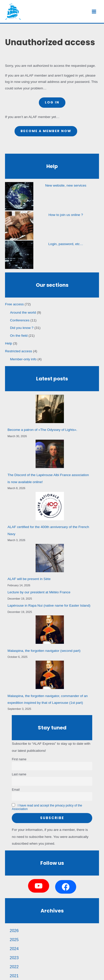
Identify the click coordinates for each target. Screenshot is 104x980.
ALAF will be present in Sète (29, 579)
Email (16, 790)
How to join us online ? (66, 215)
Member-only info (23, 359)
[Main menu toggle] (94, 11)
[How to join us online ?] (19, 226)
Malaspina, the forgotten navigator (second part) (44, 651)
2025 (14, 940)
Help (9, 343)
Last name (19, 774)
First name (19, 759)
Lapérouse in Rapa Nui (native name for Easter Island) (49, 606)
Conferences (20, 320)
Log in (52, 102)
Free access (14, 304)
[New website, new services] (19, 196)
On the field (19, 336)
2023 (14, 958)
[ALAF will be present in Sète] (50, 558)
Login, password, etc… (66, 244)
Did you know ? (22, 328)
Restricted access (19, 351)
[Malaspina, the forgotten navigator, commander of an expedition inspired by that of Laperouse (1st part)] (50, 675)
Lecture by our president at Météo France (39, 592)
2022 (14, 967)
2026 (14, 931)
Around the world (23, 312)
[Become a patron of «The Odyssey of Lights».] (50, 409)
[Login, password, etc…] (19, 255)
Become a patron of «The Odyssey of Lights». (42, 430)
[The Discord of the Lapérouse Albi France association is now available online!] (50, 454)
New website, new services (66, 185)
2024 (14, 949)
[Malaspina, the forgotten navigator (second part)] (50, 630)
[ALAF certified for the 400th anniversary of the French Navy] (50, 506)
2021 (14, 976)
